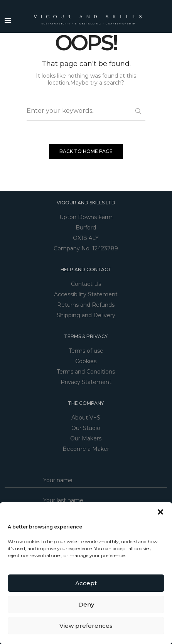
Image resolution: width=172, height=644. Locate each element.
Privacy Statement (86, 382)
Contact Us (86, 284)
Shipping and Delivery (86, 315)
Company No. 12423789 (86, 248)
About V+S (86, 418)
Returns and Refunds (86, 305)
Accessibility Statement (86, 294)
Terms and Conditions (86, 372)
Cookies (86, 361)
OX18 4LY (86, 238)
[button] (160, 512)
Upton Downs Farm (86, 217)
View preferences (86, 626)
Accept (86, 583)
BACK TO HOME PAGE (86, 151)
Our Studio (86, 428)
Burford (86, 228)
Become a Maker (86, 449)
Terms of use (86, 351)
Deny (86, 604)
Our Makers (86, 438)
